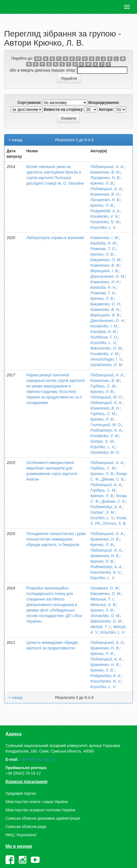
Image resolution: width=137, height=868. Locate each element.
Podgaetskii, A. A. (105, 211)
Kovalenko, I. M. (104, 326)
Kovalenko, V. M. (105, 354)
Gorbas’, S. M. (102, 512)
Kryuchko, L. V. (103, 227)
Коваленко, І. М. (104, 238)
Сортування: (29, 103)
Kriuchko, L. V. (113, 632)
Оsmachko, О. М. (105, 616)
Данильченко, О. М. (108, 276)
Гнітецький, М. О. (106, 397)
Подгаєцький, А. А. (107, 167)
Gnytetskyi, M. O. (105, 452)
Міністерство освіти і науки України (37, 802)
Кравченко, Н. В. (105, 539)
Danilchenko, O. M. (107, 365)
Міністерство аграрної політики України (40, 810)
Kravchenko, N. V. (106, 572)
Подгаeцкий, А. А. (106, 550)
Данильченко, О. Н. (107, 321)
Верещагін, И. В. (105, 315)
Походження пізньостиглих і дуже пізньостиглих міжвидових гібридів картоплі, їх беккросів (56, 539)
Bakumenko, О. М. (106, 621)
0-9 (38, 59)
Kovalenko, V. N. (104, 216)
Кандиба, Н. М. (103, 243)
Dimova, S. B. (115, 523)
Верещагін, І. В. (104, 271)
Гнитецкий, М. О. (106, 425)
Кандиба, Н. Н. (103, 287)
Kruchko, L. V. (102, 518)
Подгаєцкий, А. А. (106, 485)
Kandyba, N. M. (104, 332)
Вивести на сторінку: (64, 109)
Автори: (106, 109)
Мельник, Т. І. (102, 599)
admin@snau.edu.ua (37, 759)
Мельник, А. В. (103, 605)
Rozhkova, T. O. (104, 337)
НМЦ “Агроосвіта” (21, 835)
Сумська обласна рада (26, 827)
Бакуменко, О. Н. (105, 304)
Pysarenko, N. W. (105, 222)
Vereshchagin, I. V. (106, 359)
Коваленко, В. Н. (105, 194)
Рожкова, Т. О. (103, 249)
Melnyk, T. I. (101, 627)
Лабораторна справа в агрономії (55, 238)
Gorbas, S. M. (102, 441)
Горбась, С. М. (103, 386)
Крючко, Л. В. (102, 183)
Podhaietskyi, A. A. (106, 430)
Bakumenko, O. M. (106, 348)
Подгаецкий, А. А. (106, 189)
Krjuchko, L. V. (103, 447)
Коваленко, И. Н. (105, 282)
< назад (15, 140)
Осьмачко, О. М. (105, 588)
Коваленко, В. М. (105, 172)
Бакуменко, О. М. (106, 260)
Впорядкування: (104, 103)
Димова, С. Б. (114, 501)
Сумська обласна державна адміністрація (43, 818)
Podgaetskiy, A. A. (106, 676)
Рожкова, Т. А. (103, 293)
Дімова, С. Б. (113, 479)
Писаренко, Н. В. (105, 178)
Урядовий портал (21, 793)
